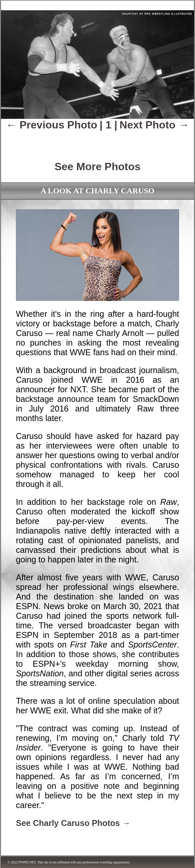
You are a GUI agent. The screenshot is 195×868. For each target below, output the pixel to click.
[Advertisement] (98, 141)
